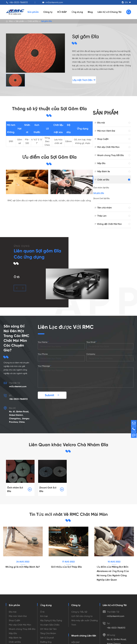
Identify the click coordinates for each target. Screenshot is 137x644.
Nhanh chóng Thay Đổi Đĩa (110, 155)
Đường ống (46, 639)
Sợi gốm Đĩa (46, 21)
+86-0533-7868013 (19, 2)
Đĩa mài (101, 123)
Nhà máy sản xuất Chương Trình (85, 619)
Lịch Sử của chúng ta (82, 613)
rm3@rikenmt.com (54, 2)
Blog (90, 12)
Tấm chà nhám (104, 208)
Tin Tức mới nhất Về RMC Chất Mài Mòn (68, 511)
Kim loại (44, 613)
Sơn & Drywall (47, 634)
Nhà (11, 21)
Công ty (48, 12)
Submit (52, 391)
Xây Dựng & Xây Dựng (51, 617)
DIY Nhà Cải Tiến (48, 626)
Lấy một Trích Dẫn (84, 80)
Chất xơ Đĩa (33, 21)
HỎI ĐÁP (62, 12)
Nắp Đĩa (101, 163)
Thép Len (102, 216)
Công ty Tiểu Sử (79, 608)
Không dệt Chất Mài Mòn (109, 224)
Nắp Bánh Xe (104, 171)
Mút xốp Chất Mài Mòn (108, 147)
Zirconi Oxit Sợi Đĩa (101, 198)
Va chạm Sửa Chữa (50, 621)
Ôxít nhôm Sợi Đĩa (101, 188)
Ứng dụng (77, 12)
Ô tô (42, 608)
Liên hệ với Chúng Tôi (110, 12)
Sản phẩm (33, 12)
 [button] (17, 288)
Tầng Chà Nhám (48, 630)
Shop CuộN (103, 139)
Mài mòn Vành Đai (106, 131)
